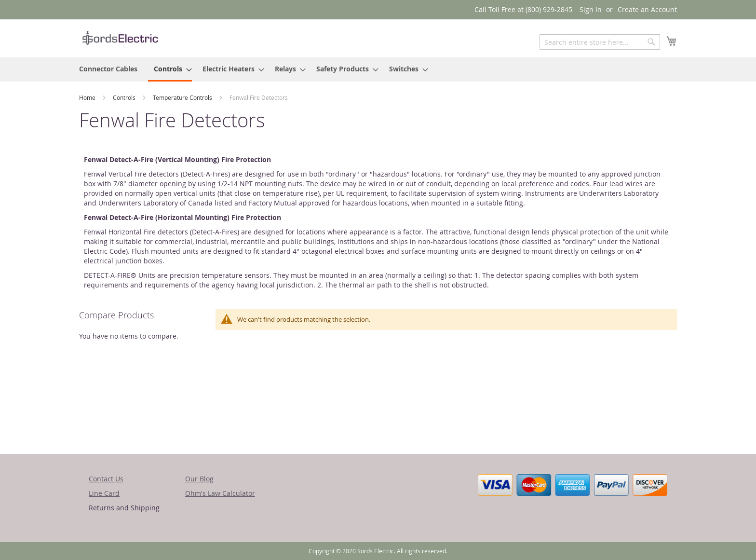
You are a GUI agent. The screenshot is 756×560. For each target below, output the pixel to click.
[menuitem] (108, 69)
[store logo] (120, 38)
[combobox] (600, 42)
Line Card (104, 493)
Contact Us (106, 479)
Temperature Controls (183, 97)
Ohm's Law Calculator (220, 493)
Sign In (591, 9)
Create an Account (647, 9)
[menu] (378, 69)
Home (88, 97)
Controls (125, 97)
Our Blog (199, 479)
